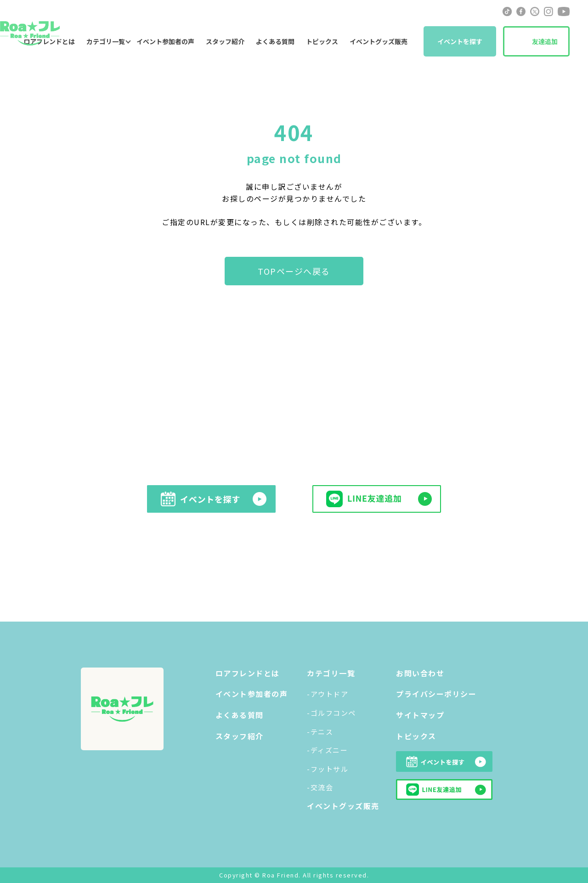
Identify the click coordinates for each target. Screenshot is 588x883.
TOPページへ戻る (294, 271)
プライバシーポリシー (436, 694)
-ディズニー (327, 750)
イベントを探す (460, 41)
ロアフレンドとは (248, 673)
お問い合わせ (420, 673)
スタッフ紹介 (225, 41)
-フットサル (328, 769)
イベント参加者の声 (165, 41)
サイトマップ (420, 715)
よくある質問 (275, 41)
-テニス (320, 732)
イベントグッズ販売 (379, 41)
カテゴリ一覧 (106, 41)
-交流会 (320, 787)
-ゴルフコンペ (331, 713)
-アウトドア (328, 694)
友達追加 (545, 41)
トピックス (322, 41)
